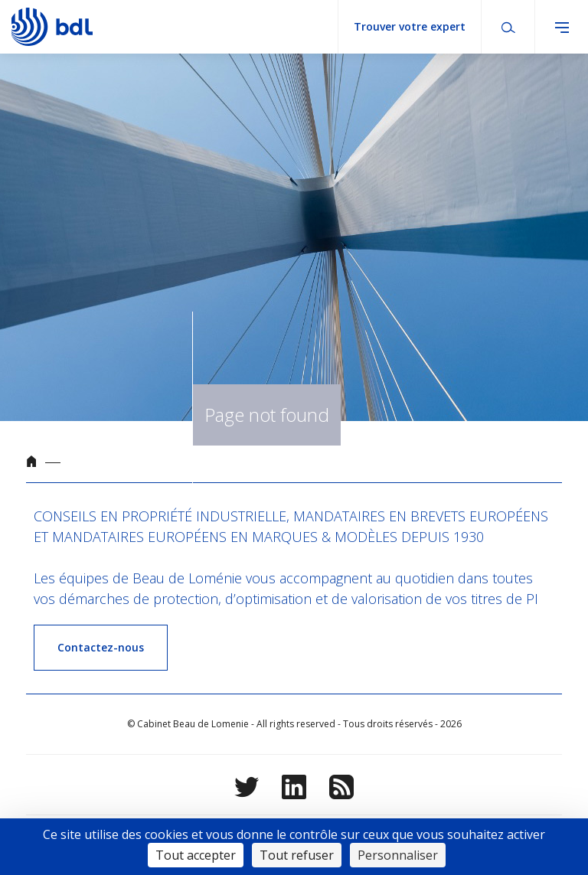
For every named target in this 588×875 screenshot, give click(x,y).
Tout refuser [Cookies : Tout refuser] (297, 855)
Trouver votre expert (410, 26)
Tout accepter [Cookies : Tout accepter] (196, 855)
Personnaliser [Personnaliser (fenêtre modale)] (398, 855)
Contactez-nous (101, 647)
